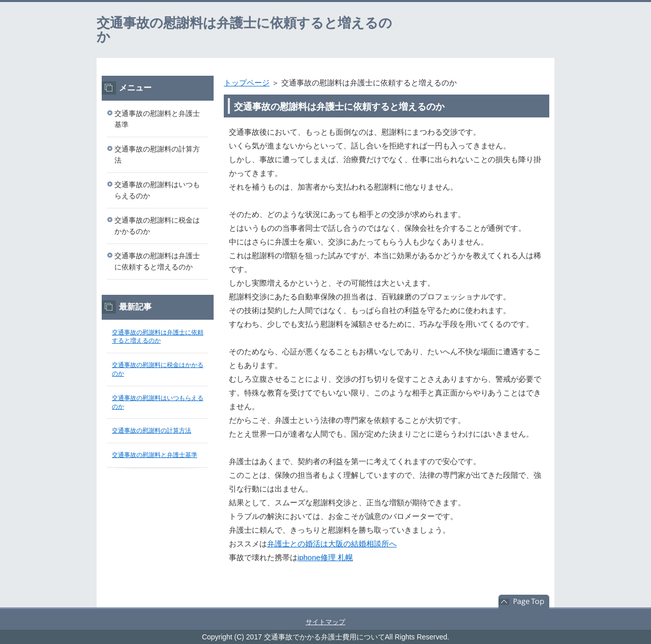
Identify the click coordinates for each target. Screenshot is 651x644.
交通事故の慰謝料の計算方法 (157, 155)
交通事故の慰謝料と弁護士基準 (157, 119)
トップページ (247, 83)
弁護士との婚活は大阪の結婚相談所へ (332, 544)
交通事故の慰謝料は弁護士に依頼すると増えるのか (244, 30)
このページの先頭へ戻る (524, 602)
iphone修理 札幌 (325, 557)
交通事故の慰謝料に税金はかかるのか (157, 226)
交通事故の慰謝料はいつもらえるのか (157, 190)
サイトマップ (325, 622)
